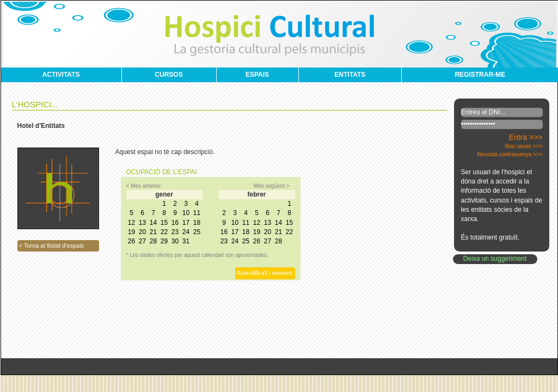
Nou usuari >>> (524, 146)
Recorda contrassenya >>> (510, 154)
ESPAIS (257, 75)
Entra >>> (526, 137)
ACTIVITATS (61, 75)
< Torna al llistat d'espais (52, 246)
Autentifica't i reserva (265, 273)
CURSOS (168, 75)
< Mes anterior (144, 186)
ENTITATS (350, 75)
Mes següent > (272, 186)
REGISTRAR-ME (480, 75)
